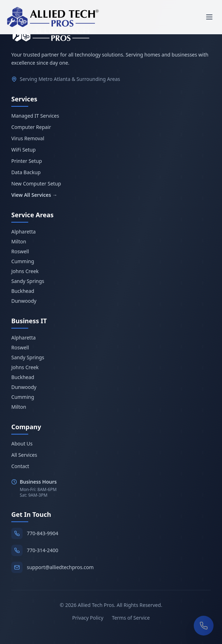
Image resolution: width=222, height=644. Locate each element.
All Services (24, 455)
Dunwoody (24, 301)
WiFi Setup (23, 150)
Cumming (23, 261)
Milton (19, 241)
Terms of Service (131, 618)
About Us (22, 444)
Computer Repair (31, 127)
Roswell (20, 251)
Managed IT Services (35, 116)
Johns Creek (25, 271)
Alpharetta (23, 232)
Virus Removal (28, 138)
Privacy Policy (88, 618)
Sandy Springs (28, 281)
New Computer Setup (36, 184)
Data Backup (26, 172)
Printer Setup (27, 161)
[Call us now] (204, 626)
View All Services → (34, 195)
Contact (20, 466)
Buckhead (23, 291)
